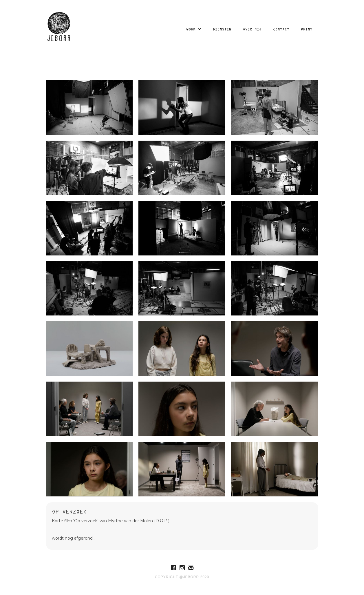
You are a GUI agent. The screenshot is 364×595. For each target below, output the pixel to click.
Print (307, 29)
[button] (194, 29)
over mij (252, 29)
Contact (281, 29)
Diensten (222, 29)
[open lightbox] (89, 108)
